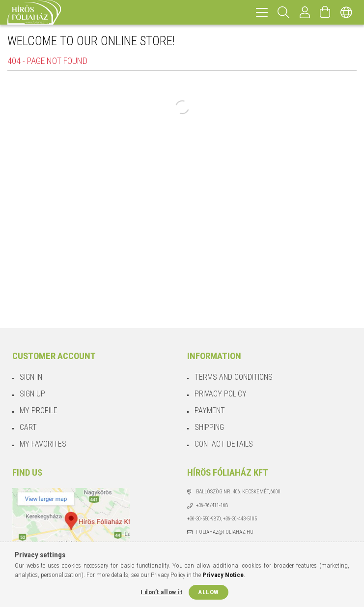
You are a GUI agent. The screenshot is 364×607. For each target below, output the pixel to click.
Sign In (31, 377)
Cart (28, 427)
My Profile (39, 410)
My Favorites (43, 444)
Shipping (209, 427)
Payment (210, 410)
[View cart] (325, 12)
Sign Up (32, 394)
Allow (209, 592)
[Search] (284, 12)
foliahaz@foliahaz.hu (225, 532)
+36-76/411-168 (212, 505)
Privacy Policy (221, 394)
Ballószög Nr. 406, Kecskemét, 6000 (238, 492)
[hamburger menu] (262, 12)
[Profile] (305, 12)
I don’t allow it (161, 592)
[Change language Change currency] (346, 12)
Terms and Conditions (234, 377)
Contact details (224, 444)
